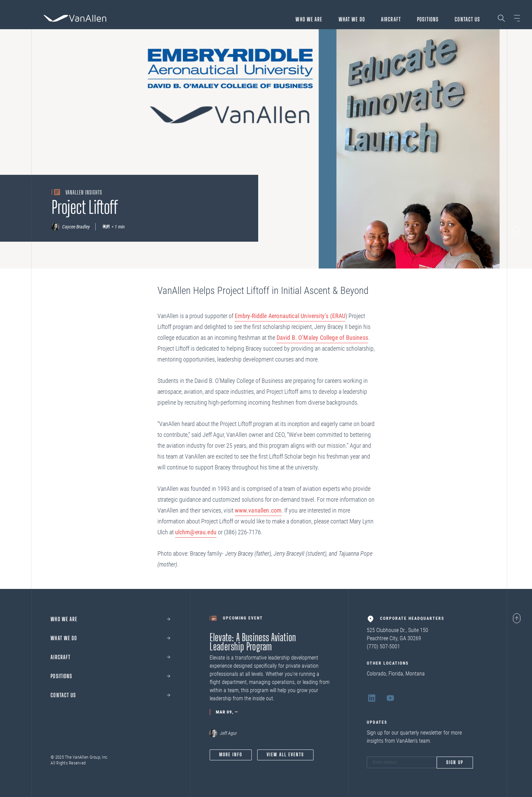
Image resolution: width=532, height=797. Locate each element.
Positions (428, 19)
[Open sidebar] (517, 18)
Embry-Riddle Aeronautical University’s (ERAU (290, 316)
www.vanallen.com (258, 510)
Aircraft (391, 19)
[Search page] (501, 18)
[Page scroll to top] (517, 619)
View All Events (285, 755)
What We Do (352, 19)
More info (231, 755)
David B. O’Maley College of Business (322, 338)
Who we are (309, 19)
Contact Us (467, 19)
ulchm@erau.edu (196, 532)
